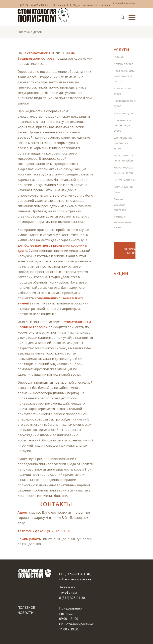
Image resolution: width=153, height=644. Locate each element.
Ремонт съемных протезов (120, 204)
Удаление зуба (123, 113)
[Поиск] (121, 17)
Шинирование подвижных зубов (123, 143)
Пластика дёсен (30, 32)
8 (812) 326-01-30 (31, 5)
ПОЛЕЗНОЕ (26, 608)
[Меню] (130, 17)
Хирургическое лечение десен (123, 170)
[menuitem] (123, 3)
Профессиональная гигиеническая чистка (125, 76)
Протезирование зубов (125, 103)
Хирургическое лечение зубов (123, 158)
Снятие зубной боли (123, 189)
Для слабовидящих (124, 3)
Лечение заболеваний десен (122, 222)
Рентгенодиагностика (125, 180)
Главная (119, 57)
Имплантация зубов (122, 91)
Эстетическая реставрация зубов (123, 125)
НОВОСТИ (26, 613)
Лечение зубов (124, 64)
